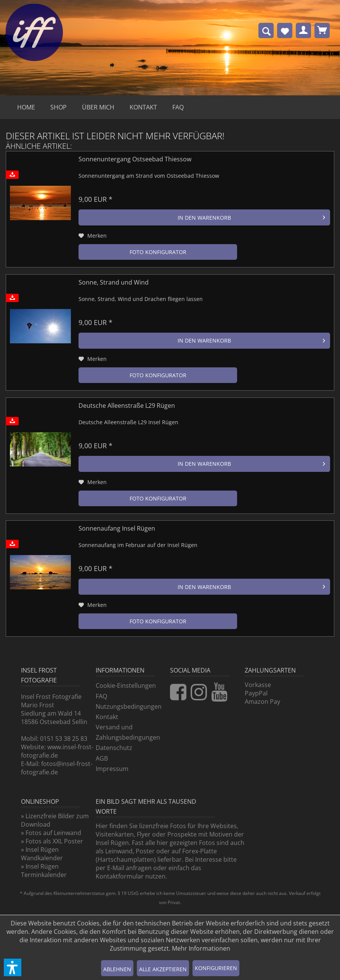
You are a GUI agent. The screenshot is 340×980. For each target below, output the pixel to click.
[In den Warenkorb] (204, 217)
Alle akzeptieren (163, 969)
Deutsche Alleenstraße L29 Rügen (127, 406)
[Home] (26, 107)
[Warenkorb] (322, 31)
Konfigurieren (216, 968)
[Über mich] (98, 107)
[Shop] (59, 107)
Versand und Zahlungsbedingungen (128, 732)
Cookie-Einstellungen (126, 686)
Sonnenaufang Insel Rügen (117, 529)
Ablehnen (117, 969)
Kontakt (107, 717)
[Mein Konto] (303, 31)
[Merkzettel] (285, 31)
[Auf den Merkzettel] (93, 236)
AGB (102, 758)
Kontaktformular (120, 876)
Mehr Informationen (201, 948)
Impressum (112, 769)
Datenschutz (114, 748)
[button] (13, 967)
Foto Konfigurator (158, 252)
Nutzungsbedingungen (129, 706)
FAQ (101, 696)
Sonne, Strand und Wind (114, 282)
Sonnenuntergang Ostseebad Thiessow (135, 159)
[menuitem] (266, 31)
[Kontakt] (143, 107)
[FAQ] (178, 107)
